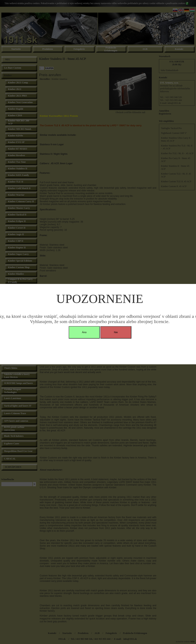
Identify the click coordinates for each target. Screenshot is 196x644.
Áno (84, 332)
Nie (116, 332)
